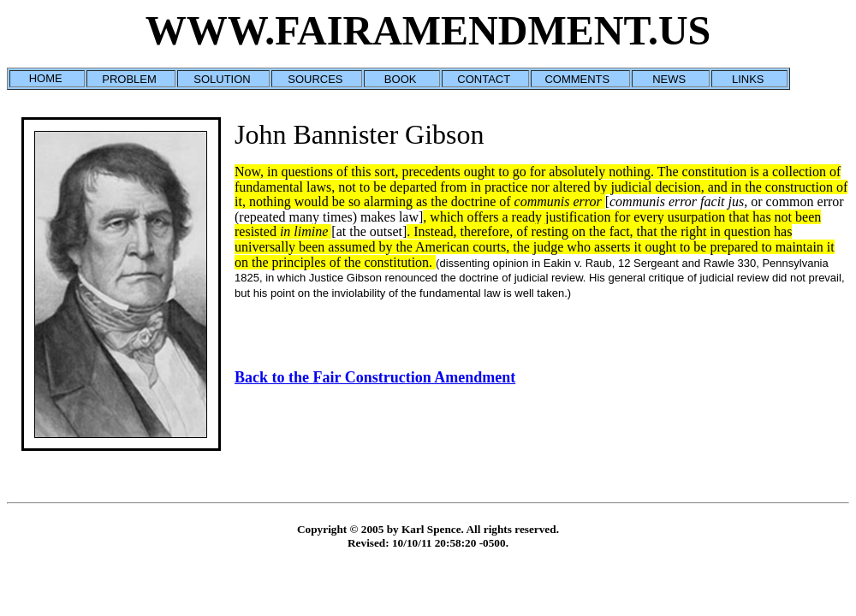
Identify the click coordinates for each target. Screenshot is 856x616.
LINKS (748, 79)
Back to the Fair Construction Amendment (375, 377)
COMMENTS (577, 79)
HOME (46, 78)
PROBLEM (129, 79)
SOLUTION (222, 79)
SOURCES (315, 79)
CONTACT (484, 79)
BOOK (401, 79)
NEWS (669, 79)
